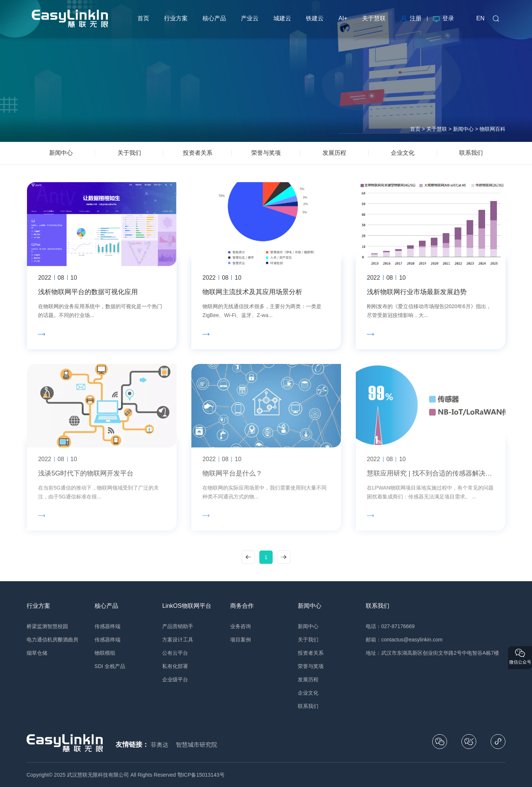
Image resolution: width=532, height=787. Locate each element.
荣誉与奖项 (311, 666)
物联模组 (105, 653)
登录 (444, 18)
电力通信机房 (42, 640)
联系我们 (308, 706)
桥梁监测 (37, 626)
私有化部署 (175, 666)
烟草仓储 (37, 653)
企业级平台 (175, 679)
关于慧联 (437, 129)
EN (480, 18)
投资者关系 (311, 653)
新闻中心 (463, 129)
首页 (415, 129)
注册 (411, 18)
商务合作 (242, 606)
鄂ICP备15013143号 (201, 775)
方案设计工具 (178, 640)
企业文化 (308, 693)
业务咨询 (241, 626)
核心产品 (106, 606)
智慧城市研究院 (197, 745)
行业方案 (38, 606)
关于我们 (308, 640)
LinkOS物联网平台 (187, 606)
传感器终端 (108, 626)
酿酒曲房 (68, 640)
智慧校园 (58, 626)
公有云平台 (175, 653)
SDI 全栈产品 (110, 666)
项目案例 (241, 640)
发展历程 (308, 679)
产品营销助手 (178, 626)
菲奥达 (160, 745)
